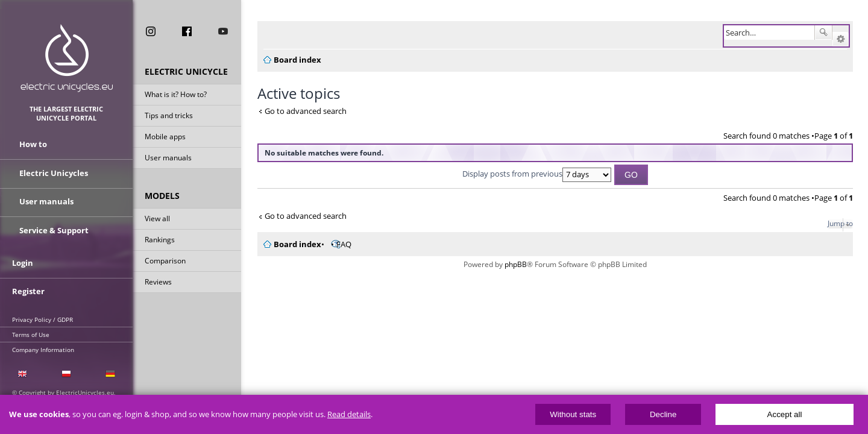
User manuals (168, 159)
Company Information (43, 345)
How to (33, 146)
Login (23, 260)
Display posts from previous (533, 174)
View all (157, 220)
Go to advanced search (298, 111)
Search (823, 33)
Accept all (785, 414)
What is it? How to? (176, 96)
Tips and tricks (169, 117)
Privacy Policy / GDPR (42, 315)
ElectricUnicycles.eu (67, 58)
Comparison (165, 262)
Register (28, 288)
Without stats (573, 414)
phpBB (512, 264)
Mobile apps (165, 138)
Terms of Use (31, 330)
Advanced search (841, 39)
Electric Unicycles (54, 174)
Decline (663, 414)
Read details (349, 414)
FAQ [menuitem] (337, 244)
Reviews (158, 283)
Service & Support (54, 228)
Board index (290, 244)
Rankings (160, 241)
